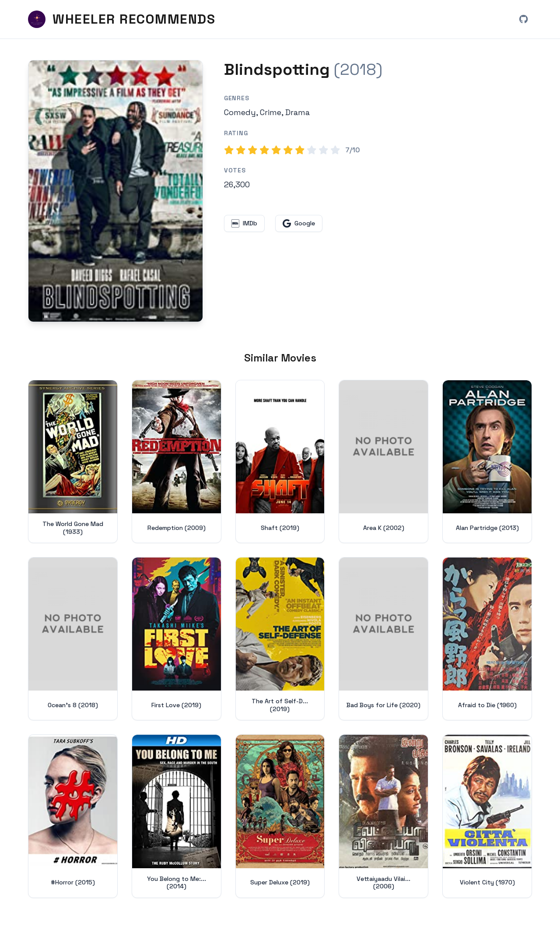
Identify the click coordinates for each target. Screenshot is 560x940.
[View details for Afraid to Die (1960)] (487, 639)
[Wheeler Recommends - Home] (122, 19)
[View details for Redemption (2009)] (177, 461)
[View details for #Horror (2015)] (73, 816)
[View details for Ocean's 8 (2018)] (73, 639)
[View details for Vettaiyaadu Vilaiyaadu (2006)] (383, 816)
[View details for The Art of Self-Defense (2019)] (280, 639)
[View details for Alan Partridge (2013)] (487, 461)
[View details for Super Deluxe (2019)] (280, 816)
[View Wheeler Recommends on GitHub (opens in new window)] (523, 19)
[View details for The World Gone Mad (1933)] (73, 461)
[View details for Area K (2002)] (383, 461)
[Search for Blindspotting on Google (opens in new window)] (299, 223)
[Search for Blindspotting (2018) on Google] (115, 191)
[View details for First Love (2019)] (177, 639)
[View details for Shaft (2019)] (280, 461)
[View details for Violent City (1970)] (487, 816)
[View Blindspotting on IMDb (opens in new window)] (244, 223)
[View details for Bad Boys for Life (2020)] (383, 639)
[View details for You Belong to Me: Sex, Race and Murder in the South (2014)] (177, 816)
